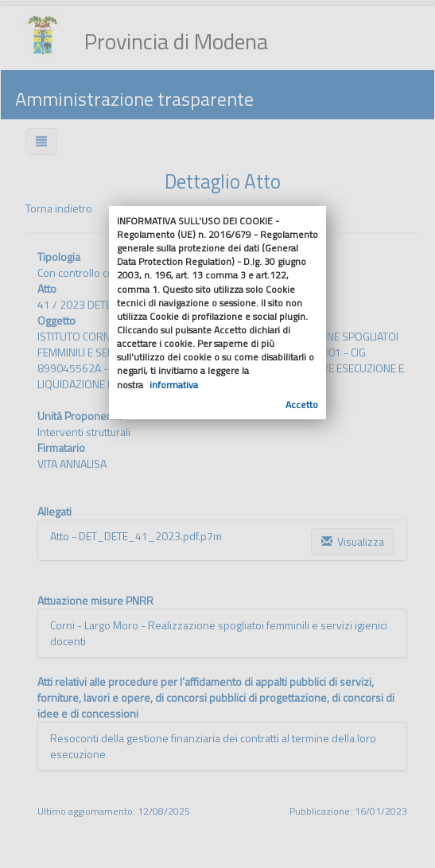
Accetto (302, 405)
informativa (174, 385)
